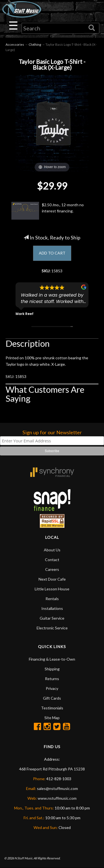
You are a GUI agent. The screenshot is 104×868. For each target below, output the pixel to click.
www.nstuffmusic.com (57, 798)
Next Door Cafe (52, 579)
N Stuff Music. (24, 858)
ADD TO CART (52, 253)
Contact (52, 560)
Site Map (52, 718)
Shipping (52, 669)
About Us (52, 550)
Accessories (15, 44)
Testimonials (52, 708)
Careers (52, 569)
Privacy (52, 688)
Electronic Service (52, 628)
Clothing (35, 44)
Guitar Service (52, 618)
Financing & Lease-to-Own (52, 659)
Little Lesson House (52, 589)
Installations (52, 608)
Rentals (52, 599)
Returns (52, 679)
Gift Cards (52, 698)
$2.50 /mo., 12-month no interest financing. (48, 211)
